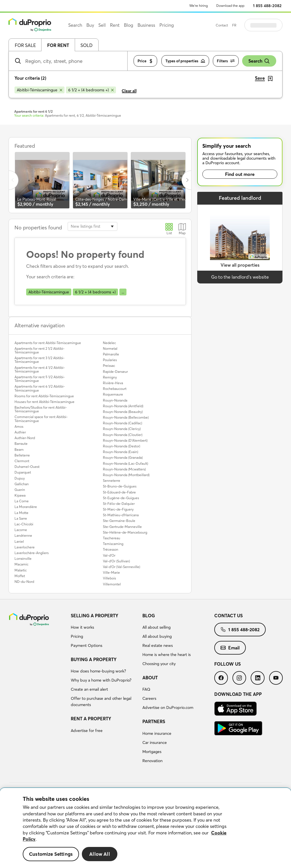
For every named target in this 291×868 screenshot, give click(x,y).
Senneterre (112, 481)
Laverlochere (25, 547)
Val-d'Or (109, 555)
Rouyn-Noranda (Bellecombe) (126, 417)
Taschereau (112, 538)
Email (230, 648)
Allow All (100, 854)
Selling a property (94, 616)
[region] (145, 828)
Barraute (21, 444)
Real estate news (158, 645)
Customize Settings (51, 854)
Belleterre (22, 455)
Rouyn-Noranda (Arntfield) (123, 406)
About (150, 678)
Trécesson (111, 549)
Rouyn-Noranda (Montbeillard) (126, 475)
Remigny (110, 377)
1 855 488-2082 (267, 6)
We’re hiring (198, 6)
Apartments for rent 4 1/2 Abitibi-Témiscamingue (40, 369)
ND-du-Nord (24, 582)
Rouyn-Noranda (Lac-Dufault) (125, 463)
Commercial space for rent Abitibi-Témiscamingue (41, 419)
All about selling (156, 627)
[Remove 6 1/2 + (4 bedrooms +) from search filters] (91, 90)
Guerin (20, 490)
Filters (226, 61)
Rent (115, 25)
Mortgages (152, 752)
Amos (19, 426)
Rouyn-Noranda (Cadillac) (122, 423)
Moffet (20, 576)
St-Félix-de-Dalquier (119, 504)
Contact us (228, 616)
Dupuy (20, 478)
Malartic (21, 570)
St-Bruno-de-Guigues (120, 486)
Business (146, 25)
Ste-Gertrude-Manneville (122, 527)
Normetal (110, 348)
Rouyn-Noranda (115, 400)
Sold (87, 45)
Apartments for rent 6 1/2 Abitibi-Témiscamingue (40, 388)
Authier (20, 432)
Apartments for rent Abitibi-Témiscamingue (48, 343)
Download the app (230, 6)
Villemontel (112, 584)
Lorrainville (23, 559)
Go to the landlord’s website (240, 277)
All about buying (157, 636)
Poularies (110, 360)
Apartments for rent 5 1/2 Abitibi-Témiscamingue (40, 379)
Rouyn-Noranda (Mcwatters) (124, 469)
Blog (149, 616)
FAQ (146, 689)
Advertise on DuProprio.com (168, 707)
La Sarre (21, 518)
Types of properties (185, 61)
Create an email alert (89, 689)
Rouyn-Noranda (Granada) (123, 457)
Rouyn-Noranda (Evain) (120, 452)
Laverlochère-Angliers (32, 553)
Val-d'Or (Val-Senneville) (121, 567)
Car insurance (155, 742)
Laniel (19, 541)
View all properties (240, 265)
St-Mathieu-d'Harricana (121, 515)
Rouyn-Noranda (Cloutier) (123, 435)
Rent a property (91, 719)
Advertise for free (87, 731)
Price (145, 61)
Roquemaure (113, 394)
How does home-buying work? (98, 671)
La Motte (21, 513)
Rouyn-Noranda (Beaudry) (123, 412)
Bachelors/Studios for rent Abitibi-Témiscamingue (41, 409)
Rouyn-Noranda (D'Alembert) (125, 440)
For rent (58, 45)
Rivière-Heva (113, 383)
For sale (25, 45)
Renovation (152, 761)
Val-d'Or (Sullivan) (116, 561)
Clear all (129, 91)
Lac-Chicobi (24, 524)
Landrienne (23, 535)
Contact (236, 25)
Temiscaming (113, 544)
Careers (149, 698)
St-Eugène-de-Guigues (121, 498)
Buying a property (94, 659)
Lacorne (21, 530)
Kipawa (20, 495)
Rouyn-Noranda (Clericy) (122, 429)
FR (249, 25)
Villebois (109, 578)
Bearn (19, 450)
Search (259, 61)
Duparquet (23, 472)
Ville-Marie (111, 572)
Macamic (21, 564)
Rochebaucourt (115, 389)
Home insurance (157, 733)
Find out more (240, 174)
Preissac (109, 366)
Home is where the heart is (167, 655)
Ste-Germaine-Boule (119, 521)
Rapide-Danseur (115, 372)
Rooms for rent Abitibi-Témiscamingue (44, 396)
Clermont (22, 461)
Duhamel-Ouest (27, 467)
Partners (154, 721)
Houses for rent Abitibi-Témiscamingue (44, 402)
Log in (271, 25)
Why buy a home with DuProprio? (101, 680)
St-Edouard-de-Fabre (119, 492)
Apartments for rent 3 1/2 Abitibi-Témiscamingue (40, 360)
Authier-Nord (25, 438)
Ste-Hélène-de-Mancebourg (125, 532)
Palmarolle (111, 354)
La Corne (22, 501)
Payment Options (87, 645)
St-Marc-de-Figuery (118, 509)
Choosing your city (159, 664)
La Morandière (26, 507)
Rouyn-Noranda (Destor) (121, 446)
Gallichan (22, 484)
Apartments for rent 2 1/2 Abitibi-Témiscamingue (40, 350)
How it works (82, 627)
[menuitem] (104, 632)
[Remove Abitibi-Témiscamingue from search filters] (40, 90)
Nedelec (109, 343)
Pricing (77, 636)
